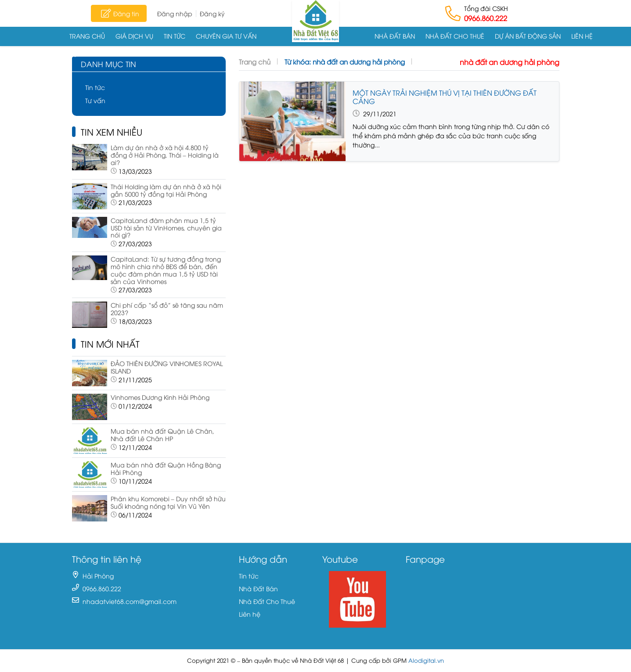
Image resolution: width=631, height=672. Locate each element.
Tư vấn (95, 100)
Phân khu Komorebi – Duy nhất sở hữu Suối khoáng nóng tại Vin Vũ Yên (168, 502)
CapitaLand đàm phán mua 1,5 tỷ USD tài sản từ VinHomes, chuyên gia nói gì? (166, 228)
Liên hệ (582, 36)
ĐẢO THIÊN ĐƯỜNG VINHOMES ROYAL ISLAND (167, 367)
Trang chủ (87, 36)
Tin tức (175, 36)
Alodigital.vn (426, 660)
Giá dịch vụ (134, 36)
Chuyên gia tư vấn (226, 36)
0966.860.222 (486, 18)
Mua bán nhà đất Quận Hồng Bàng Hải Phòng (166, 468)
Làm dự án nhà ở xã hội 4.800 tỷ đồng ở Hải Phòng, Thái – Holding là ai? (165, 155)
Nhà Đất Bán (395, 36)
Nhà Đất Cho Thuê (455, 36)
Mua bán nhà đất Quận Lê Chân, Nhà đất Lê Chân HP (162, 435)
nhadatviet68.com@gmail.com (130, 601)
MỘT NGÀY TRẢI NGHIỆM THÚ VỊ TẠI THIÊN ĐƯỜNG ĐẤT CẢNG (445, 97)
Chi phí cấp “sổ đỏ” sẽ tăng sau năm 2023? (167, 309)
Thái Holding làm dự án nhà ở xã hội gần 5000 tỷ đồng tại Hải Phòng (166, 190)
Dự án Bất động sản (528, 36)
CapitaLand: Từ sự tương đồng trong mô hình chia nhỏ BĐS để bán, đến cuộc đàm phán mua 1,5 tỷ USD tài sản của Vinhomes (166, 270)
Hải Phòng (98, 576)
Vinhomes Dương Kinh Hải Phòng (160, 397)
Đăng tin (119, 13)
